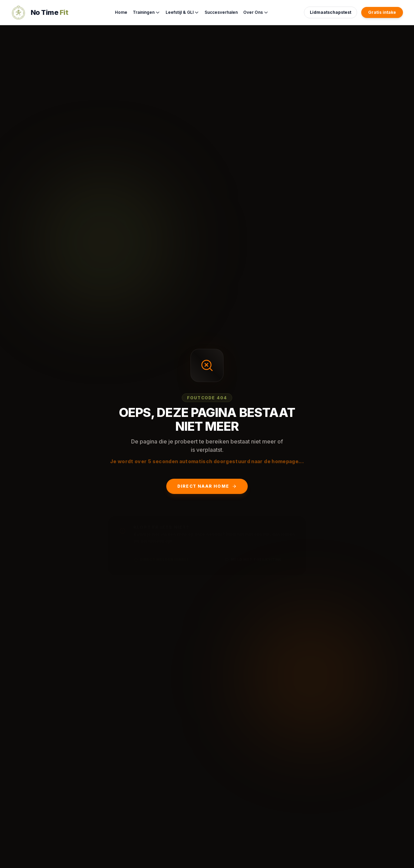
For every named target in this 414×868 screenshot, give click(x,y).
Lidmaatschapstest (331, 12)
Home (121, 12)
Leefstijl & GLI (182, 12)
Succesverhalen (221, 12)
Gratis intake (382, 12)
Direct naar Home (207, 486)
